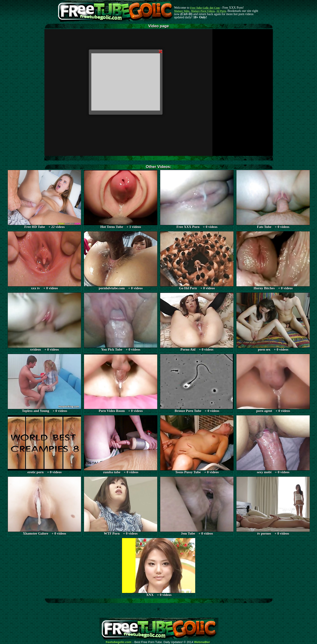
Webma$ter (202, 642)
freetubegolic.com (119, 642)
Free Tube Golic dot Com (205, 8)
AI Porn (221, 11)
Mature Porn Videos (203, 11)
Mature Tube (182, 11)
